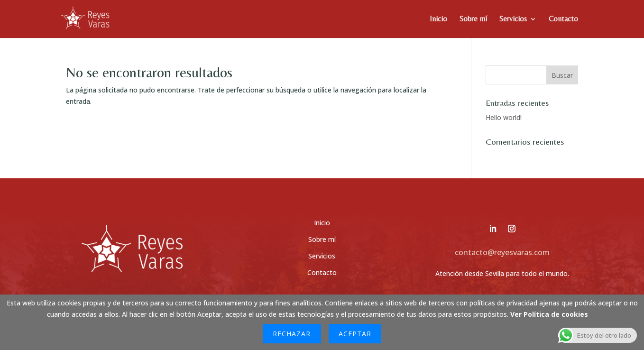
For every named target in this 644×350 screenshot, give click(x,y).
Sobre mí (473, 19)
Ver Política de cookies (549, 314)
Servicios (513, 19)
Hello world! (504, 117)
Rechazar (292, 334)
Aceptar (355, 334)
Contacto (563, 19)
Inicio (438, 19)
